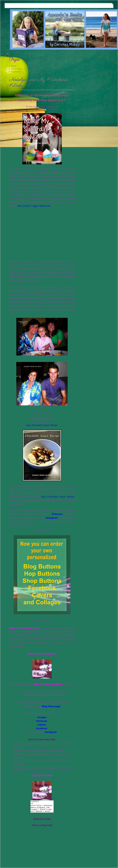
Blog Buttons (16, 72)
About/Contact (17, 69)
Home (13, 66)
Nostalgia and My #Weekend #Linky (38, 83)
